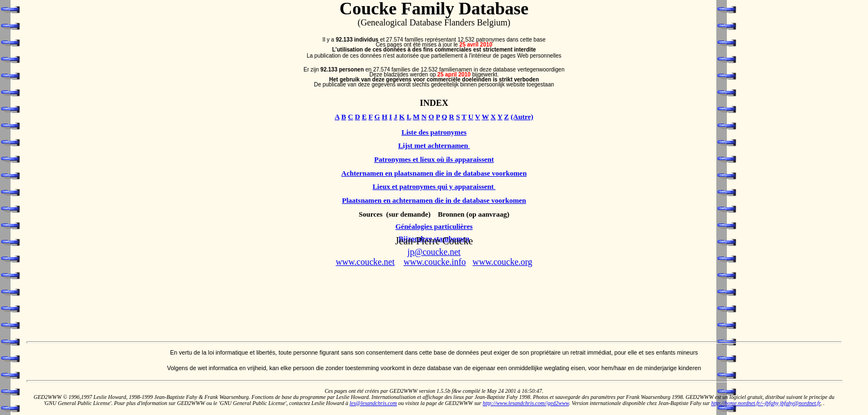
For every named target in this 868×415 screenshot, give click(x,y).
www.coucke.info (435, 262)
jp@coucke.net (434, 252)
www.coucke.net (365, 262)
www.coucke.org (503, 262)
